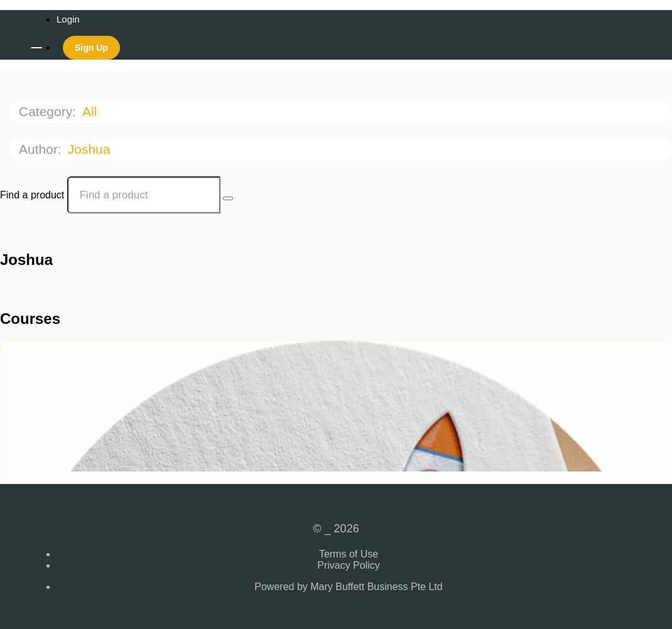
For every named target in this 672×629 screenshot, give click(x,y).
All (91, 111)
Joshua (91, 149)
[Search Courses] (228, 198)
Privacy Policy (349, 565)
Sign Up (91, 48)
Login (68, 19)
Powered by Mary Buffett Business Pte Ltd (348, 587)
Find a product (32, 195)
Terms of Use (349, 554)
